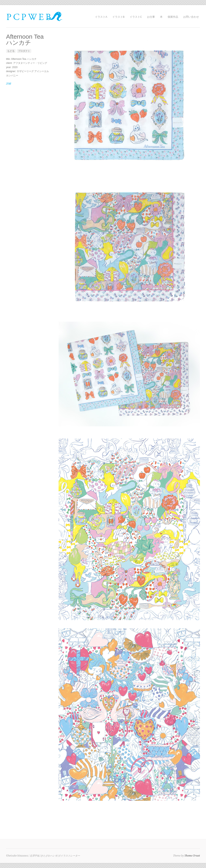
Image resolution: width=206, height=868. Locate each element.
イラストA (101, 17)
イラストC (136, 17)
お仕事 (151, 17)
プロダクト (24, 51)
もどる (11, 51)
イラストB (118, 17)
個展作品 (173, 17)
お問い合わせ (191, 17)
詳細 (8, 84)
